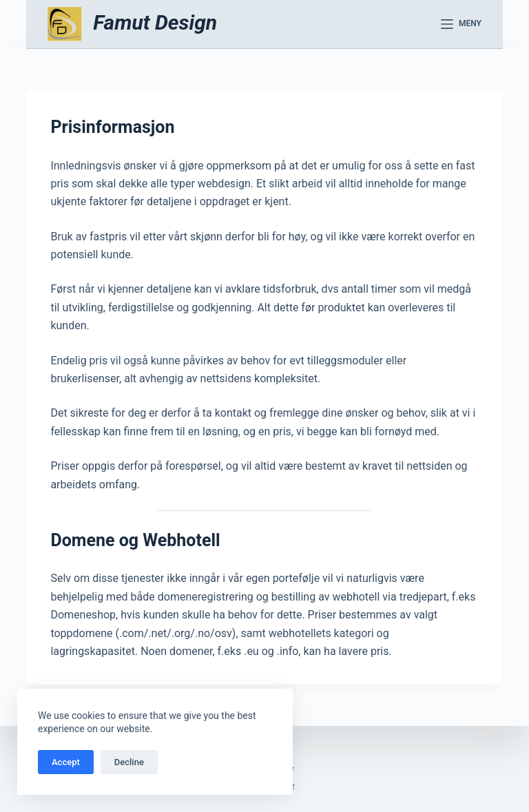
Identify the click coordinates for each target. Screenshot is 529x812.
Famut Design (155, 22)
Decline (129, 762)
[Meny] (461, 24)
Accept (66, 762)
